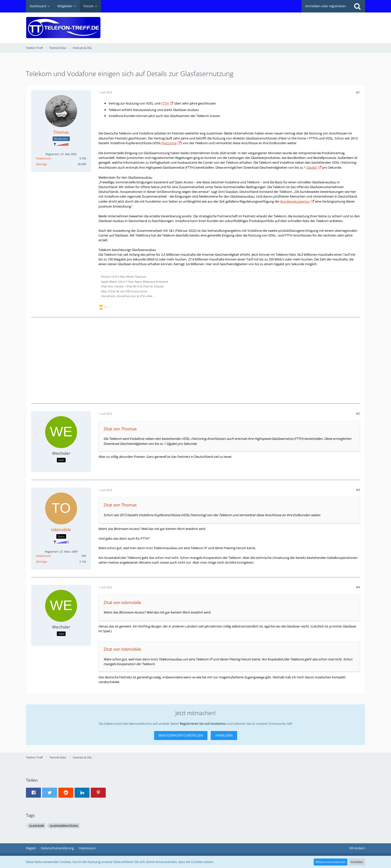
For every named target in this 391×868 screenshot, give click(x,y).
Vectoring (169, 143)
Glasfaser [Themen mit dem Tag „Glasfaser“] (37, 826)
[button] (33, 793)
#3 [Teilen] (358, 490)
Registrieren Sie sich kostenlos (203, 724)
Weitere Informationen (331, 862)
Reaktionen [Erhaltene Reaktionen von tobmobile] (44, 556)
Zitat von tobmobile (122, 602)
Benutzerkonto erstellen (181, 735)
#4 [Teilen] (358, 587)
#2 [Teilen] (358, 413)
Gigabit (312, 167)
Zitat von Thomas (120, 429)
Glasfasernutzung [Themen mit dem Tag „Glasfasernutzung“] (64, 826)
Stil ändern (357, 848)
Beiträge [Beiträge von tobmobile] (42, 561)
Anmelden (224, 735)
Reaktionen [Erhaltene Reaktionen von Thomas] (44, 158)
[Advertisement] (274, 24)
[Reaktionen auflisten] (104, 307)
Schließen (357, 862)
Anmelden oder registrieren (326, 6)
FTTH (165, 103)
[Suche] (357, 6)
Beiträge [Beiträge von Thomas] (42, 164)
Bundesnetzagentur (295, 201)
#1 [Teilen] (358, 92)
